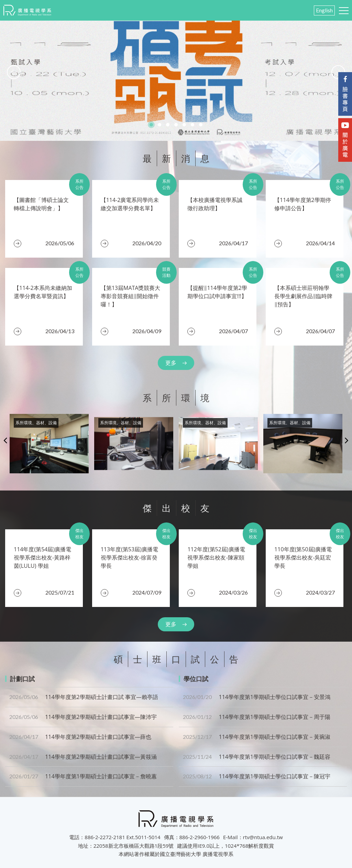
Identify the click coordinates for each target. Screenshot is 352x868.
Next (347, 440)
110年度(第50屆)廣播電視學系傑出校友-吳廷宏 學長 (303, 557)
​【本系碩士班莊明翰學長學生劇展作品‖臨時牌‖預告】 (303, 296)
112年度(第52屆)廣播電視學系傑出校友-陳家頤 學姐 (216, 557)
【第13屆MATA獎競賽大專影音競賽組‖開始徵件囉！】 (131, 296)
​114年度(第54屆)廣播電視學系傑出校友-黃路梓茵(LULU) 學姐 (42, 557)
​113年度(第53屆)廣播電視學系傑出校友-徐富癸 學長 (129, 557)
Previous (5, 440)
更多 (171, 363)
